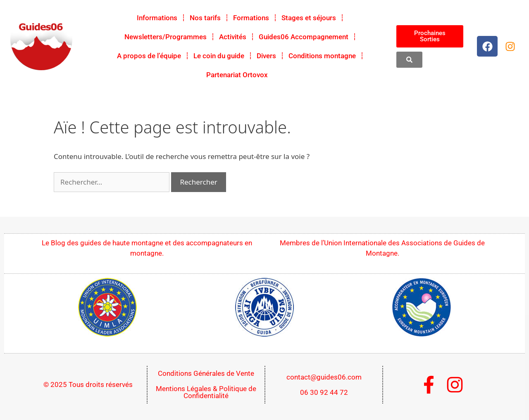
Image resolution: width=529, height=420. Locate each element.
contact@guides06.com (324, 377)
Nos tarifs (205, 18)
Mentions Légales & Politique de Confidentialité (206, 392)
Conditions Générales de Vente (206, 373)
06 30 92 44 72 (324, 392)
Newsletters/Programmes (166, 37)
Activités (233, 37)
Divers (266, 56)
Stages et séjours (309, 18)
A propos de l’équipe (149, 56)
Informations (157, 18)
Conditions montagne (322, 56)
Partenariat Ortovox (237, 75)
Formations (251, 18)
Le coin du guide (219, 56)
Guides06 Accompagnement (304, 37)
